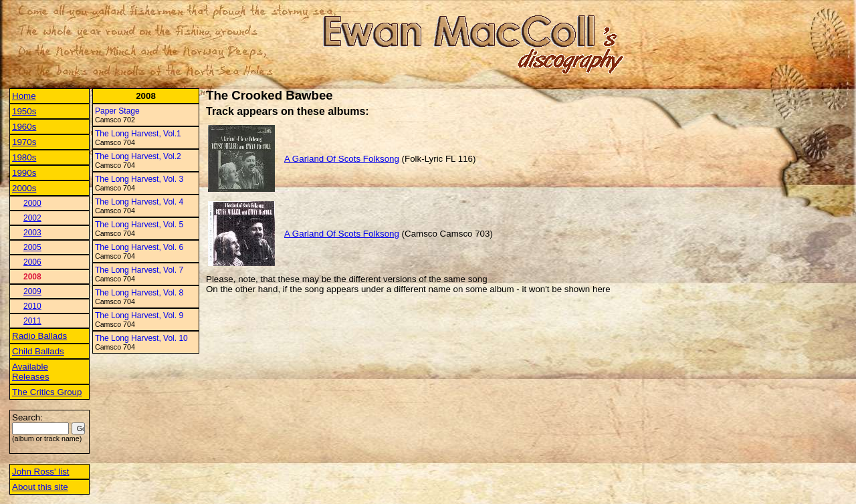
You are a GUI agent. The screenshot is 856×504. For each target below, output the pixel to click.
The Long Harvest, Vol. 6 (139, 247)
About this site (40, 487)
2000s (24, 188)
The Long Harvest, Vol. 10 (141, 338)
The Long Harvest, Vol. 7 (139, 270)
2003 (32, 233)
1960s (24, 127)
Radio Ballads (39, 336)
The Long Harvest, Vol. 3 (139, 179)
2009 (32, 291)
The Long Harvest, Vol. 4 (139, 202)
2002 (32, 218)
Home (24, 96)
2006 (32, 262)
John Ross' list (41, 472)
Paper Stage (117, 111)
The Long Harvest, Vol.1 (138, 134)
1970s (24, 142)
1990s (24, 173)
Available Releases (31, 372)
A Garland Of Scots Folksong (342, 159)
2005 (32, 247)
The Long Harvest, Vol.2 (138, 156)
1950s (24, 111)
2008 (32, 277)
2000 (32, 203)
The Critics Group (47, 392)
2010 (32, 306)
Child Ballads (38, 351)
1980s (24, 157)
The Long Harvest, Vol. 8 (139, 293)
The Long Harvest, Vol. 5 (139, 225)
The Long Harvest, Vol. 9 (139, 316)
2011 (32, 321)
